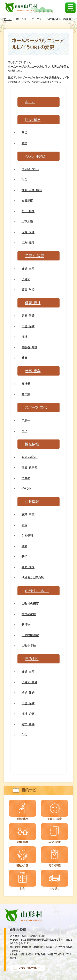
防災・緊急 (33, 120)
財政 (24, 525)
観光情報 (32, 444)
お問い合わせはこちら (31, 968)
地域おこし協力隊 (33, 578)
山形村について (37, 591)
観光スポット (29, 457)
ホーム (8, 19)
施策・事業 (28, 515)
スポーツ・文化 (36, 407)
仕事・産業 (33, 371)
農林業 (26, 384)
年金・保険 (28, 326)
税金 (24, 180)
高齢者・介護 (29, 347)
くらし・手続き (36, 156)
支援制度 (27, 201)
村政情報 (32, 502)
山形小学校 (29, 646)
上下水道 (27, 222)
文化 (24, 431)
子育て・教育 (34, 256)
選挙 (24, 557)
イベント (26, 489)
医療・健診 (28, 316)
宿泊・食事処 (29, 468)
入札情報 (27, 536)
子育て (26, 279)
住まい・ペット (30, 169)
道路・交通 (28, 232)
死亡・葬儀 (28, 724)
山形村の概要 (30, 604)
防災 (24, 133)
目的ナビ (32, 659)
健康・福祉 (33, 303)
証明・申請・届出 (32, 190)
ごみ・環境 (28, 243)
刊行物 (26, 625)
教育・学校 (28, 290)
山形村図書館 (30, 635)
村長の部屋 (29, 614)
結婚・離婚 (28, 693)
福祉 (24, 337)
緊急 (24, 143)
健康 (24, 358)
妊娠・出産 (28, 269)
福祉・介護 (28, 714)
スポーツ (27, 421)
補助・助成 (28, 567)
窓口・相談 (28, 211)
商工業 (26, 394)
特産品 (26, 478)
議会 (24, 546)
